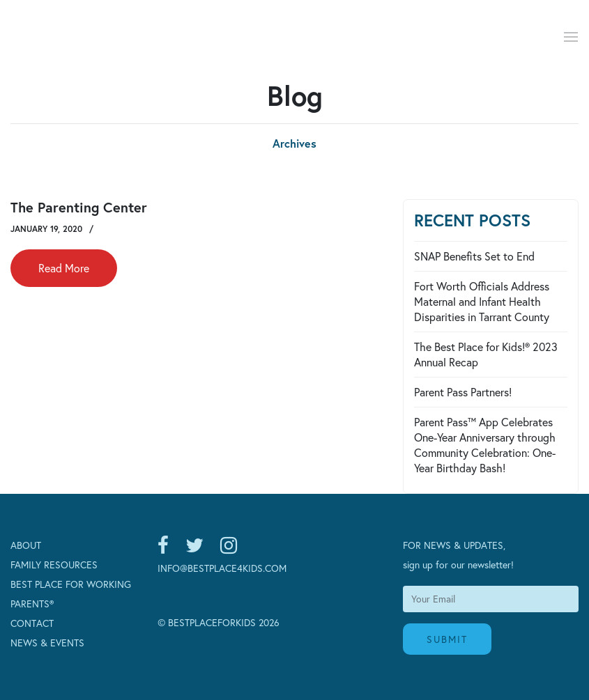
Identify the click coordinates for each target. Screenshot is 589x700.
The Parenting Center (79, 207)
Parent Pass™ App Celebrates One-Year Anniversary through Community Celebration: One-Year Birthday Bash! (485, 445)
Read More (64, 268)
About (26, 545)
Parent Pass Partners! (463, 392)
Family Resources (54, 565)
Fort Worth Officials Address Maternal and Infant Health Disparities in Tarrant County (482, 301)
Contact (32, 623)
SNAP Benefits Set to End (474, 256)
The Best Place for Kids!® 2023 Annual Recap (486, 354)
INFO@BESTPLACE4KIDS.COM (222, 568)
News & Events (47, 643)
